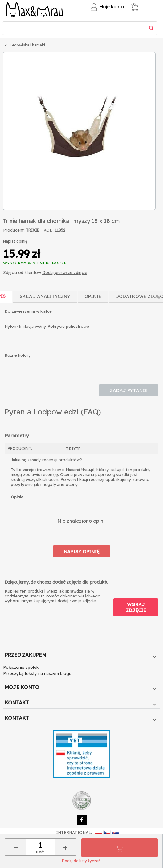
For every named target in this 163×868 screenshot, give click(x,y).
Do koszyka (120, 848)
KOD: (49, 230)
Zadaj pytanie (129, 390)
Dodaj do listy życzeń (81, 861)
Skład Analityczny (45, 296)
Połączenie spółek (21, 667)
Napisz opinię (15, 241)
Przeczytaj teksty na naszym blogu (37, 673)
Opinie (93, 296)
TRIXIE (33, 230)
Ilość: (40, 852)
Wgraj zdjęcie (136, 607)
